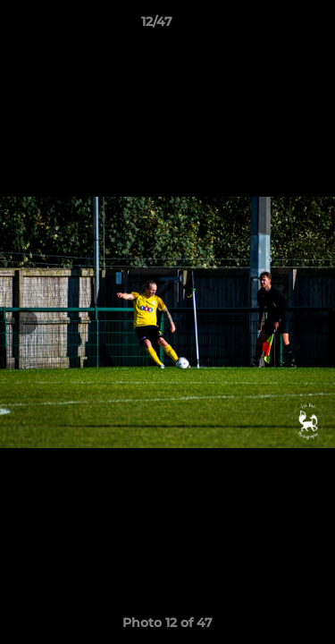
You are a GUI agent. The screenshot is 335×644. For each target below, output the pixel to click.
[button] (271, 26)
